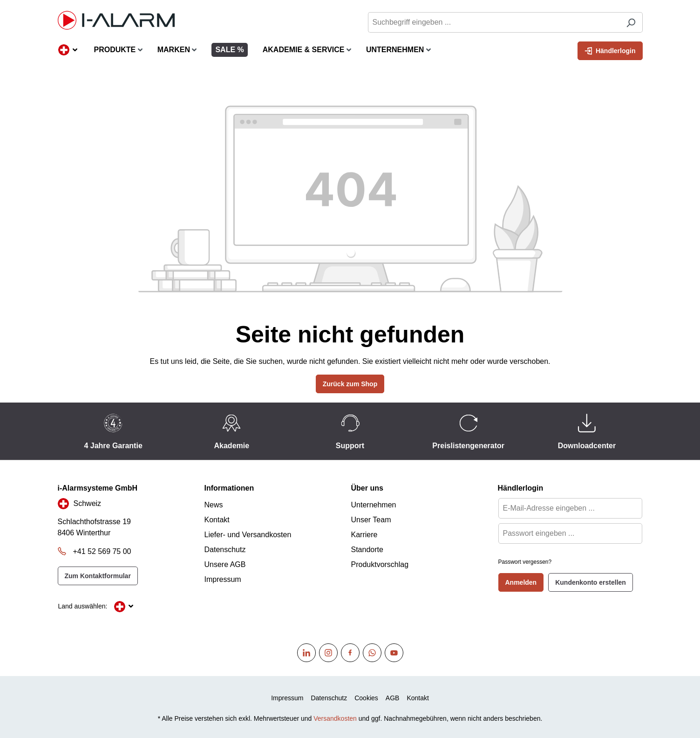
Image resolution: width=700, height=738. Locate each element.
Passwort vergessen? (525, 562)
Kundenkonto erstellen (591, 582)
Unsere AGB (225, 564)
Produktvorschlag (380, 564)
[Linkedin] (306, 653)
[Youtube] (394, 653)
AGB (393, 698)
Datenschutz (225, 550)
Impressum (223, 579)
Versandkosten (335, 718)
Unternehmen (374, 505)
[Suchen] (631, 22)
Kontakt (217, 520)
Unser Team (371, 520)
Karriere (364, 535)
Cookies (366, 698)
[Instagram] (328, 653)
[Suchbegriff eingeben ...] (494, 22)
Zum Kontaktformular (98, 576)
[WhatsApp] (372, 653)
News (214, 505)
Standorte (367, 550)
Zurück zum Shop (350, 384)
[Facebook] (350, 653)
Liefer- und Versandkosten (248, 535)
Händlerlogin (610, 50)
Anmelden (521, 582)
